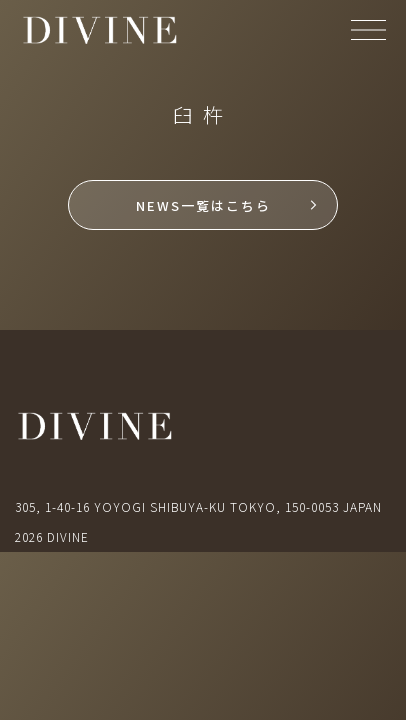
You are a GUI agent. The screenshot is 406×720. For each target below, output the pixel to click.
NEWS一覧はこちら (203, 205)
